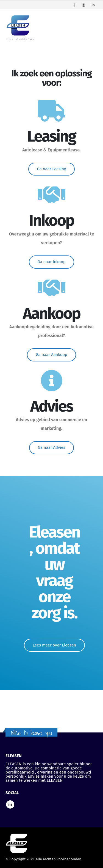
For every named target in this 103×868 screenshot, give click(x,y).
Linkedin (10, 804)
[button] (52, 169)
